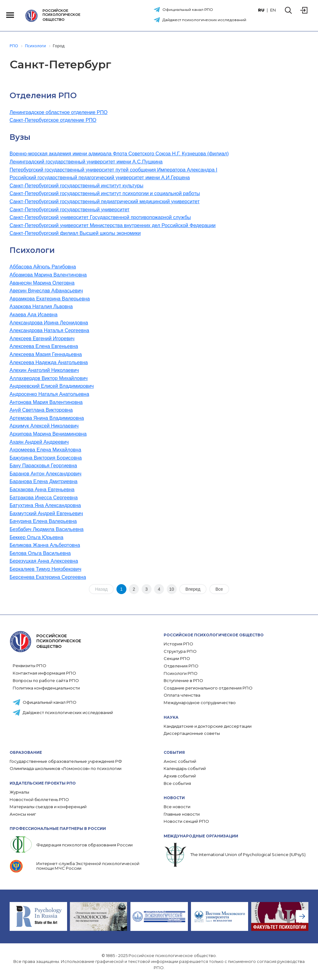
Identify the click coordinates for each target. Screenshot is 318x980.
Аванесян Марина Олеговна (42, 283)
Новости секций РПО (186, 821)
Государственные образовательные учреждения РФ (66, 761)
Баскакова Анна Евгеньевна (42, 490)
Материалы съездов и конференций (48, 807)
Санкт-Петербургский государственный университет (70, 210)
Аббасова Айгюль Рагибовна (43, 267)
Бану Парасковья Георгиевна (43, 466)
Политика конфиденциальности (46, 688)
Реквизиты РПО (30, 666)
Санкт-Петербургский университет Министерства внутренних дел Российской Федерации (113, 225)
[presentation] (302, 916)
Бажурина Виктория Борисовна (46, 458)
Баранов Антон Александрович (45, 474)
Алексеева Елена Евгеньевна (44, 346)
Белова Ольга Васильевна (40, 553)
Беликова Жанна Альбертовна (45, 545)
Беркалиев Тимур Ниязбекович (45, 569)
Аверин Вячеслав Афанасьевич (46, 291)
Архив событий (180, 776)
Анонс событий (180, 761)
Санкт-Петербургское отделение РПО (53, 120)
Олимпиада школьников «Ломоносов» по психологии (66, 769)
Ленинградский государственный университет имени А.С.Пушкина (86, 162)
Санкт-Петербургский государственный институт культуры (77, 186)
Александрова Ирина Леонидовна (49, 323)
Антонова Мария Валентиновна (46, 402)
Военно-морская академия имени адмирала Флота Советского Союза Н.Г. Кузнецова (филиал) (119, 154)
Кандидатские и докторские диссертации (208, 726)
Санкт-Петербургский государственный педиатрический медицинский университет (105, 201)
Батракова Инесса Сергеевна (44, 498)
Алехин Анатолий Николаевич (44, 370)
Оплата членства (182, 695)
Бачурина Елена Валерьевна (43, 521)
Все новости (177, 807)
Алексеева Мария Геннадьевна (46, 354)
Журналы (19, 792)
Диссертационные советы (192, 733)
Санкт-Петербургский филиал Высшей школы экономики (75, 233)
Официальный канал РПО (188, 9)
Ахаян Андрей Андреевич (39, 442)
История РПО (178, 644)
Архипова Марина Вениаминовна (48, 434)
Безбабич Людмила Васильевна (47, 529)
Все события (177, 783)
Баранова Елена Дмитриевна (44, 481)
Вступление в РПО (183, 681)
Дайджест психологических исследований (204, 20)
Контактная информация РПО (44, 673)
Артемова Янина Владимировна (47, 418)
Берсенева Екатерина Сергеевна (48, 577)
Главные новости (182, 814)
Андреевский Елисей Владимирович (52, 386)
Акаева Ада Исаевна (34, 315)
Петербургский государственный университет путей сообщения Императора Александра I (114, 170)
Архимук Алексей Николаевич (44, 426)
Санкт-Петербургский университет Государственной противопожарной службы (100, 217)
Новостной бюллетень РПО (39, 800)
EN (273, 10)
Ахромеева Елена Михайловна (45, 450)
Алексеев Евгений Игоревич (42, 339)
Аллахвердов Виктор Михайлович (49, 378)
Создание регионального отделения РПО (208, 688)
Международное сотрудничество (200, 703)
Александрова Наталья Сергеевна (49, 330)
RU (261, 10)
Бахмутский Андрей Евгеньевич (46, 513)
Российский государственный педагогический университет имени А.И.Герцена (100, 178)
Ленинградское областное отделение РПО (59, 112)
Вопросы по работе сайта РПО (46, 680)
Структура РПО (180, 651)
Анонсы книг (23, 814)
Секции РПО (177, 659)
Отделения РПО (181, 666)
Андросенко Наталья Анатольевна (49, 394)
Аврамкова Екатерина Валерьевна (50, 299)
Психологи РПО (181, 673)
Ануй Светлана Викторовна (41, 410)
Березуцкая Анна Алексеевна (44, 561)
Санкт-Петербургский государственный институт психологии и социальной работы (105, 193)
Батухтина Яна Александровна (45, 505)
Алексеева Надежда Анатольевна (49, 362)
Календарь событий (185, 769)
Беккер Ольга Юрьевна (36, 537)
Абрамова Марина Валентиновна (48, 275)
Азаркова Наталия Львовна (41, 307)
